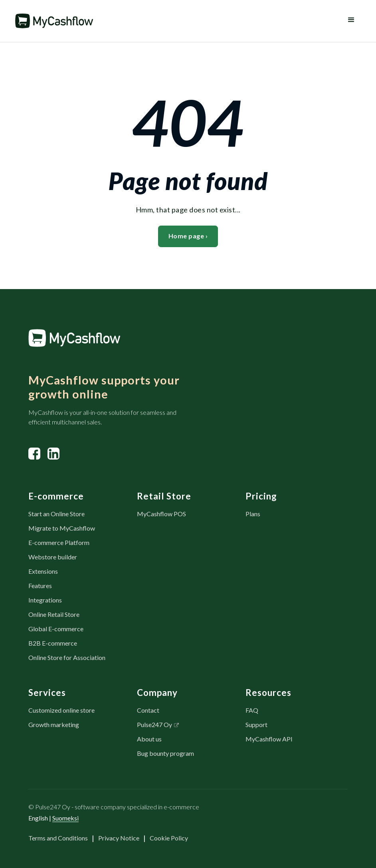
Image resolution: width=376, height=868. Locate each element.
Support (256, 724)
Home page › (188, 236)
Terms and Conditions (58, 838)
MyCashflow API (269, 739)
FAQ (252, 710)
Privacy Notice (119, 838)
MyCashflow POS (161, 514)
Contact (148, 710)
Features (40, 586)
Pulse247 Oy (154, 724)
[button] (351, 21)
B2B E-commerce (53, 643)
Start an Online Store (56, 514)
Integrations (45, 600)
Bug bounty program (165, 753)
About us (149, 739)
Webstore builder (53, 557)
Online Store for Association (67, 657)
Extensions (43, 571)
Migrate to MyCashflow (62, 528)
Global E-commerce (56, 629)
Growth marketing (54, 724)
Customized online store (61, 710)
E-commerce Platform (59, 542)
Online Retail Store (54, 614)
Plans (253, 514)
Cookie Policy (169, 838)
